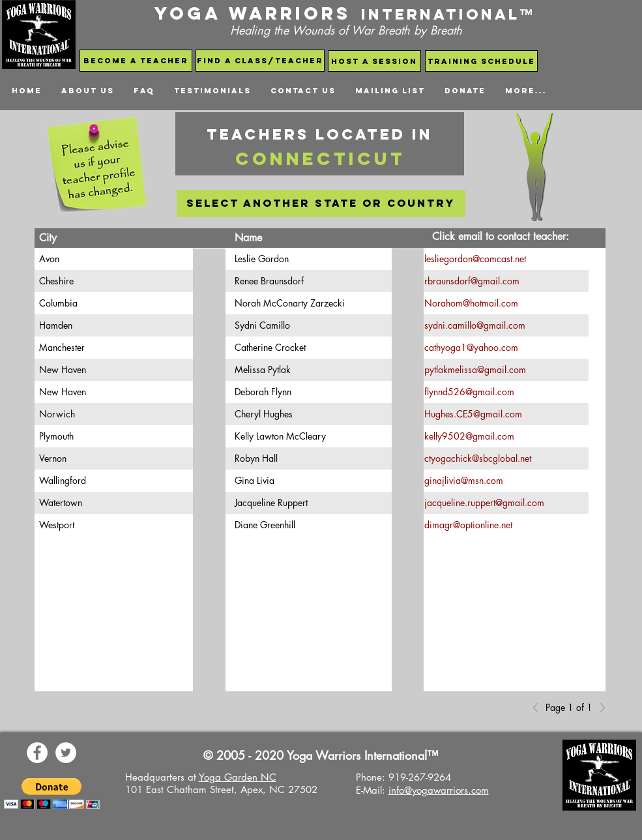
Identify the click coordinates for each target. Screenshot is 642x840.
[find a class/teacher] (260, 61)
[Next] (599, 708)
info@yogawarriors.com (439, 790)
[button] (52, 793)
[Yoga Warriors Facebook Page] (37, 753)
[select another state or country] (321, 203)
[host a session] (374, 61)
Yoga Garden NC (238, 777)
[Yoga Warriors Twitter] (66, 753)
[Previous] (539, 708)
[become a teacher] (136, 61)
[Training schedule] (481, 61)
